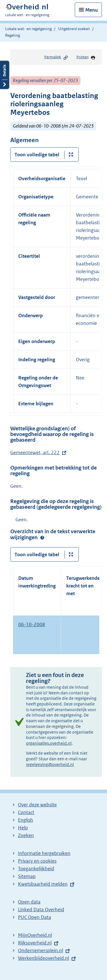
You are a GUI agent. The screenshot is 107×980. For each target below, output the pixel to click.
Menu (92, 10)
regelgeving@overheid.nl (50, 764)
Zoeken (26, 835)
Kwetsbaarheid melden (43, 884)
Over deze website (37, 805)
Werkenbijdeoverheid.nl (44, 958)
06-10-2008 (32, 624)
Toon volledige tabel (37, 155)
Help (23, 828)
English (26, 820)
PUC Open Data (35, 917)
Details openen (5, 75)
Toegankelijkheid (36, 869)
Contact (26, 812)
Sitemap (27, 876)
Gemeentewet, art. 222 (35, 452)
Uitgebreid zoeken (74, 29)
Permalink (56, 57)
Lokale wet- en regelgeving (28, 29)
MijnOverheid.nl (35, 935)
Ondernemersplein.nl (41, 950)
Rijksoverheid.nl (35, 943)
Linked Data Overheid (41, 910)
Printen (86, 57)
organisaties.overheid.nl (49, 743)
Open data (29, 902)
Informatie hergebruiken (44, 853)
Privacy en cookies (37, 861)
